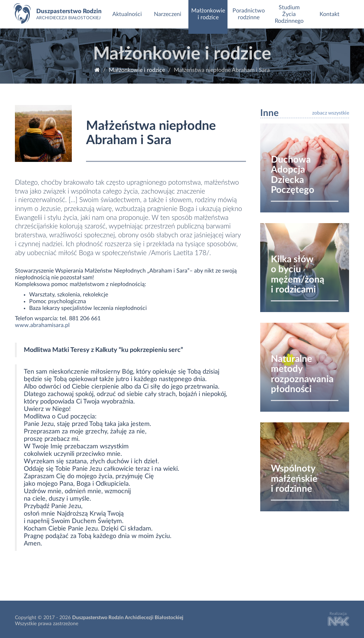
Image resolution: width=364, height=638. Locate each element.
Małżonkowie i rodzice (208, 14)
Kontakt (330, 14)
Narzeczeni (168, 14)
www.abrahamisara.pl (42, 325)
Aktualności (127, 14)
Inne (269, 113)
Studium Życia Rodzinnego (289, 14)
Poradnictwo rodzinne (249, 14)
